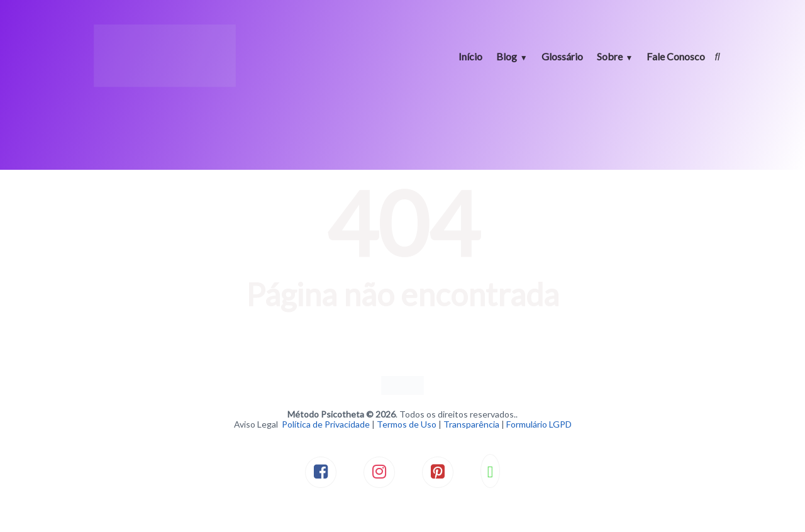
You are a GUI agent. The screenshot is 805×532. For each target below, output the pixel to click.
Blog (507, 56)
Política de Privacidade (326, 424)
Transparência (471, 424)
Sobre (610, 56)
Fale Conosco (676, 56)
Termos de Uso (407, 424)
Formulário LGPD (539, 424)
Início (470, 56)
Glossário (562, 56)
